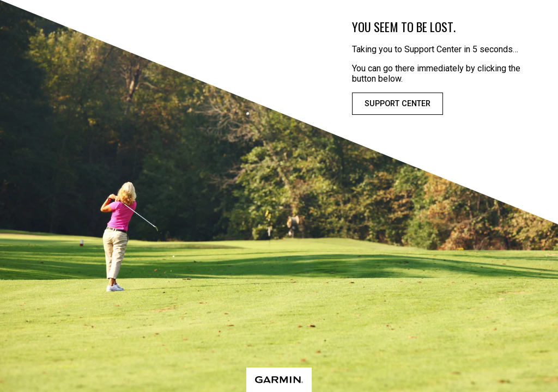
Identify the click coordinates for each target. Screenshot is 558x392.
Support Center (398, 104)
